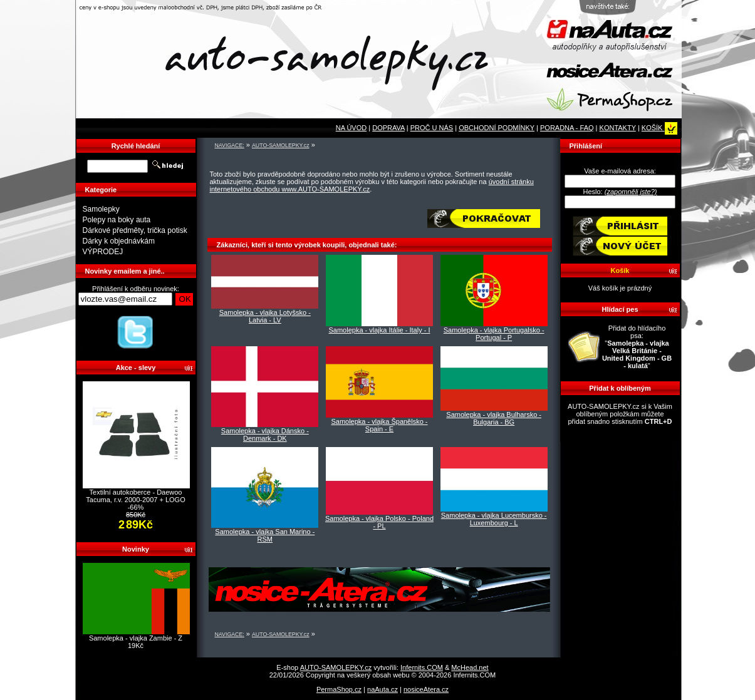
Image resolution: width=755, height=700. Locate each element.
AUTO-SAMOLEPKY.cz (281, 145)
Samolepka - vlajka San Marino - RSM (265, 535)
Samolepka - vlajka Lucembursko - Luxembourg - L (494, 519)
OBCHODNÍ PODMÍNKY (497, 128)
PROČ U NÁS (432, 128)
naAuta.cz (383, 689)
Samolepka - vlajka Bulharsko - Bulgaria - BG (494, 418)
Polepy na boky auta (117, 220)
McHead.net (470, 667)
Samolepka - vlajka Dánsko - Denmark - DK (265, 435)
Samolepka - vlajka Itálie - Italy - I (379, 330)
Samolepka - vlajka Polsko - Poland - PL (379, 522)
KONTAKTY (618, 128)
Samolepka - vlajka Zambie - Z (136, 638)
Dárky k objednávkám (119, 241)
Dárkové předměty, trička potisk (135, 230)
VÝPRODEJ (103, 252)
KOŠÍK (659, 128)
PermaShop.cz (339, 689)
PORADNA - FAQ (567, 128)
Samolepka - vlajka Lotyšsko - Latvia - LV (265, 316)
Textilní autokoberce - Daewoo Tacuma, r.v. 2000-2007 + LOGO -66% (135, 500)
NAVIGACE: (230, 145)
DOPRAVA (388, 128)
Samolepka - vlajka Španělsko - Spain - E (379, 425)
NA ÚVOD (351, 128)
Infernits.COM (422, 667)
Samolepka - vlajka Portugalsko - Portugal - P (494, 334)
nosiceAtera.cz (426, 689)
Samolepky (101, 209)
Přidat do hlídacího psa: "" (637, 347)
